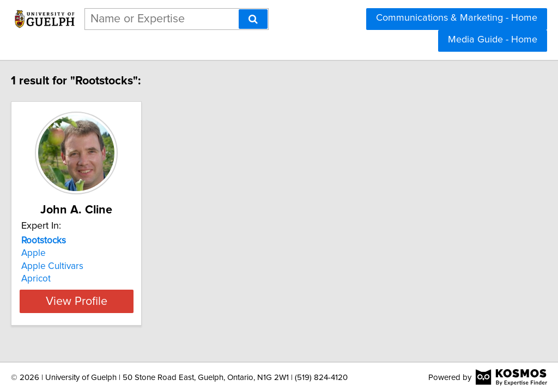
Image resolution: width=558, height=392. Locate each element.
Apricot (59, 279)
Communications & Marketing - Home (457, 18)
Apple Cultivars (75, 266)
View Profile (113, 301)
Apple (56, 253)
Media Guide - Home (493, 40)
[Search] (253, 19)
